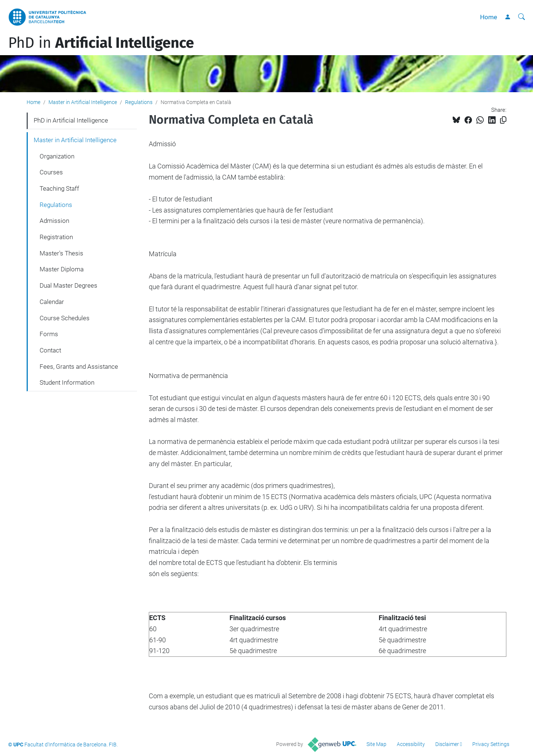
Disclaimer (447, 744)
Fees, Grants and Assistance (79, 367)
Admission (54, 221)
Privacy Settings (491, 744)
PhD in (101, 43)
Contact (50, 350)
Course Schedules (65, 318)
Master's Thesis (61, 253)
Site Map (376, 744)
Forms (49, 334)
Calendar (52, 302)
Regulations (139, 102)
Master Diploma (62, 269)
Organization (57, 156)
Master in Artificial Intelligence (83, 102)
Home (489, 17)
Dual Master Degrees (68, 285)
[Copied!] (503, 120)
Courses (51, 172)
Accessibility (411, 744)
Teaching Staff (59, 188)
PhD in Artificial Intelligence (71, 120)
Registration (56, 237)
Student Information (67, 382)
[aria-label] (522, 17)
